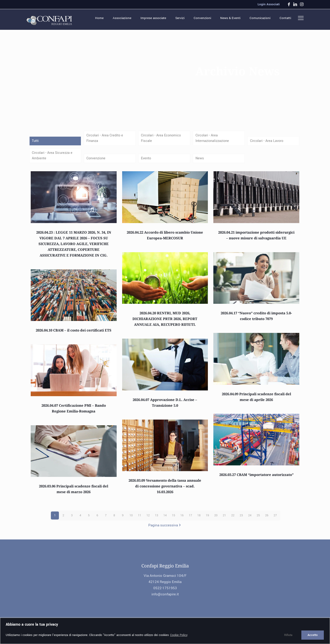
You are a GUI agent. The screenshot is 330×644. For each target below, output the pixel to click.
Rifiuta (288, 635)
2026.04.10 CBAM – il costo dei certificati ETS (74, 333)
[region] (165, 631)
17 (190, 518)
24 (250, 518)
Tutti (36, 142)
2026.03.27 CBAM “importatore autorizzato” (256, 477)
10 (131, 518)
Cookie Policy (179, 635)
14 (165, 518)
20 (216, 518)
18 (199, 518)
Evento (146, 160)
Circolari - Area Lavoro (267, 142)
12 (148, 518)
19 (207, 518)
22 (233, 518)
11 (140, 518)
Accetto (313, 635)
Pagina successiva (165, 528)
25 (258, 518)
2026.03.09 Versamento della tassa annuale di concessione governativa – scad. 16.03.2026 (165, 489)
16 (182, 518)
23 (241, 518)
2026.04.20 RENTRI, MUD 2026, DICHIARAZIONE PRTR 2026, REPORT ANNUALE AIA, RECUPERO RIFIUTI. (165, 321)
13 (157, 518)
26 (267, 518)
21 (224, 518)
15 (173, 518)
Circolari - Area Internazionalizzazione (213, 139)
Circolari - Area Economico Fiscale (162, 139)
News (200, 160)
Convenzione (97, 160)
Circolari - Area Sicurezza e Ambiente (53, 157)
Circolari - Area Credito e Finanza (105, 139)
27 (275, 518)
